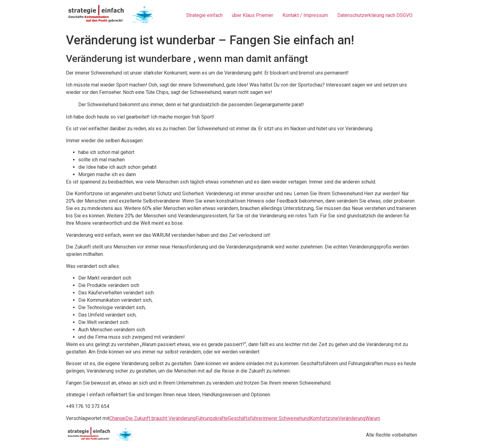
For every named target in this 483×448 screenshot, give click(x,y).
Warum (373, 418)
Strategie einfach (204, 15)
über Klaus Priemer (253, 15)
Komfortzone (324, 418)
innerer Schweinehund (286, 418)
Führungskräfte (212, 418)
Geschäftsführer (245, 418)
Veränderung (352, 418)
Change (117, 418)
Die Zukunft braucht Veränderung (160, 418)
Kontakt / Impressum (305, 15)
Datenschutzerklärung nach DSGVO (375, 15)
